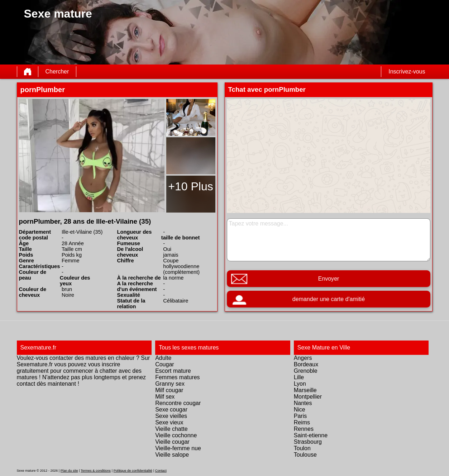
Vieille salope (172, 455)
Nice (300, 410)
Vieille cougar (172, 442)
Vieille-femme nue (178, 448)
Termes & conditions (96, 471)
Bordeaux (306, 364)
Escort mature (173, 371)
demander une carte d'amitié (328, 299)
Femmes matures (177, 377)
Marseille (305, 390)
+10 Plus (190, 186)
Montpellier (308, 397)
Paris (300, 416)
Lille (299, 377)
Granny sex (170, 384)
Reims (302, 422)
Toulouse (305, 455)
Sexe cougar (171, 410)
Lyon (300, 384)
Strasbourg (308, 442)
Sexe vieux (169, 422)
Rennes (304, 429)
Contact (161, 471)
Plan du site (69, 471)
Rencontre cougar (178, 403)
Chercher (57, 72)
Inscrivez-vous (407, 72)
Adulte (163, 358)
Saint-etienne (311, 435)
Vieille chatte (171, 429)
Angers (303, 358)
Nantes (303, 403)
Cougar (164, 364)
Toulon (302, 448)
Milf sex (165, 397)
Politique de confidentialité (133, 471)
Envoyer (328, 279)
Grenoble (306, 371)
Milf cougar (169, 390)
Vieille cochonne (176, 435)
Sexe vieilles (171, 416)
